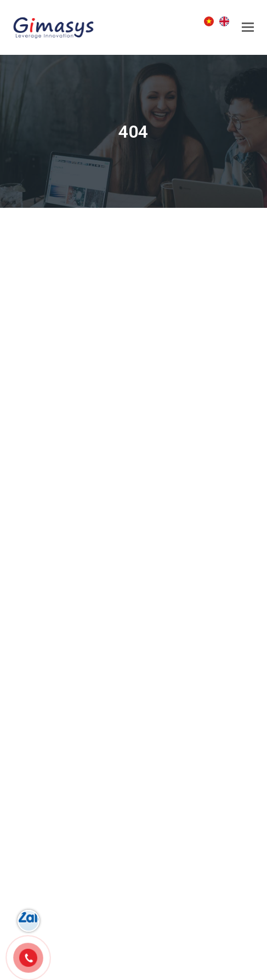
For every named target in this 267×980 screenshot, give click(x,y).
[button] (248, 27)
